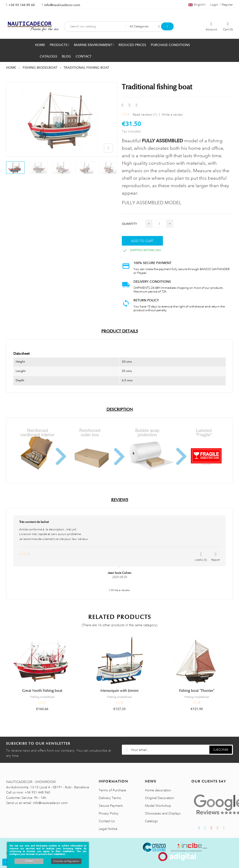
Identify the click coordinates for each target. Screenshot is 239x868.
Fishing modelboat (42, 697)
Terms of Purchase (112, 790)
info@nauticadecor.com (62, 5)
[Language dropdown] (197, 5)
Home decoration (158, 790)
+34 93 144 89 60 (22, 5)
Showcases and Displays (163, 813)
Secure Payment (111, 806)
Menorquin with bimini (119, 691)
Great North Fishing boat (42, 691)
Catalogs (151, 821)
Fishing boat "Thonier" (197, 691)
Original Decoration (160, 798)
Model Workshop (158, 806)
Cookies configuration (66, 861)
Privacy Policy (109, 813)
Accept (29, 861)
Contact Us (107, 821)
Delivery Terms (110, 798)
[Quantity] (159, 224)
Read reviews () (145, 114)
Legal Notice (108, 829)
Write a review (172, 114)
